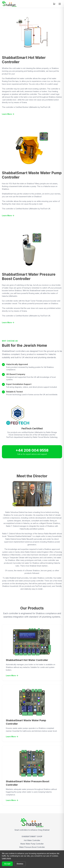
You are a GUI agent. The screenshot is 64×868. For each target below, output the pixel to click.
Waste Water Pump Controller (32, 844)
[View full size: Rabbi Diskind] (32, 494)
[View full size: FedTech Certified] (32, 415)
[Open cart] (54, 4)
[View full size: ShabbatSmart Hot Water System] (32, 33)
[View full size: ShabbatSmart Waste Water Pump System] (32, 148)
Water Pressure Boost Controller (32, 847)
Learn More (8, 114)
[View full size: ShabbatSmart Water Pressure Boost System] (32, 249)
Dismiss (20, 864)
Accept (7, 864)
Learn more (6, 858)
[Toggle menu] (60, 4)
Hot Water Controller (32, 840)
